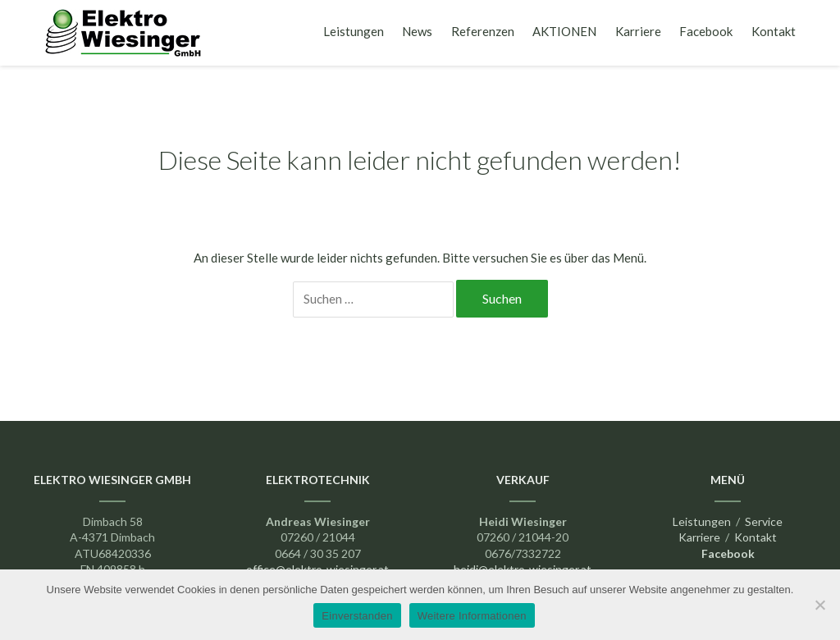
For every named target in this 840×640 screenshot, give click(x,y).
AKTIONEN (564, 31)
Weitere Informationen (472, 616)
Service (764, 521)
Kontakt (774, 31)
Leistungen (354, 31)
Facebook (706, 31)
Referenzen (483, 31)
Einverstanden (357, 616)
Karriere (638, 31)
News (417, 31)
